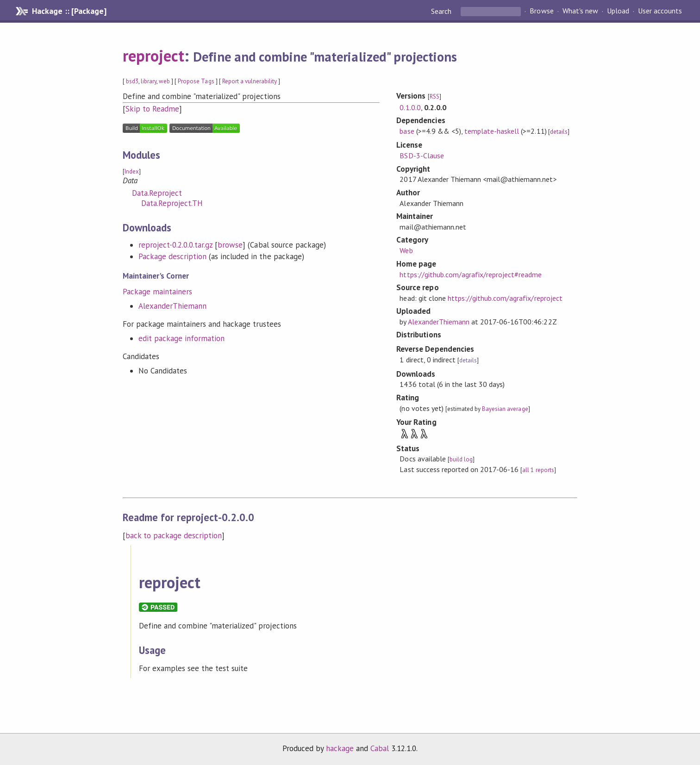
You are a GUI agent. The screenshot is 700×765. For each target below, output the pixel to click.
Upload (618, 11)
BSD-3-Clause (422, 155)
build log (461, 459)
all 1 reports (538, 470)
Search (442, 11)
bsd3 (132, 81)
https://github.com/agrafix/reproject (505, 298)
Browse (541, 11)
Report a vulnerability (250, 81)
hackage (340, 748)
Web (406, 250)
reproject (153, 56)
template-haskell (492, 131)
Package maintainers (157, 292)
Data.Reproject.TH (172, 203)
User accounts (660, 11)
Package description (172, 256)
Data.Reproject (157, 193)
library (149, 81)
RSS (434, 96)
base (407, 131)
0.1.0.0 (410, 107)
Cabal (380, 748)
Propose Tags (196, 81)
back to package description (174, 535)
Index (132, 171)
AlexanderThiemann (172, 306)
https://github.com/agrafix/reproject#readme (471, 274)
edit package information (182, 338)
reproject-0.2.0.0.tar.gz (176, 245)
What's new (580, 11)
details (559, 132)
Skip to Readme (152, 109)
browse (230, 245)
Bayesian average (505, 409)
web (164, 81)
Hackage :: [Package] (69, 11)
